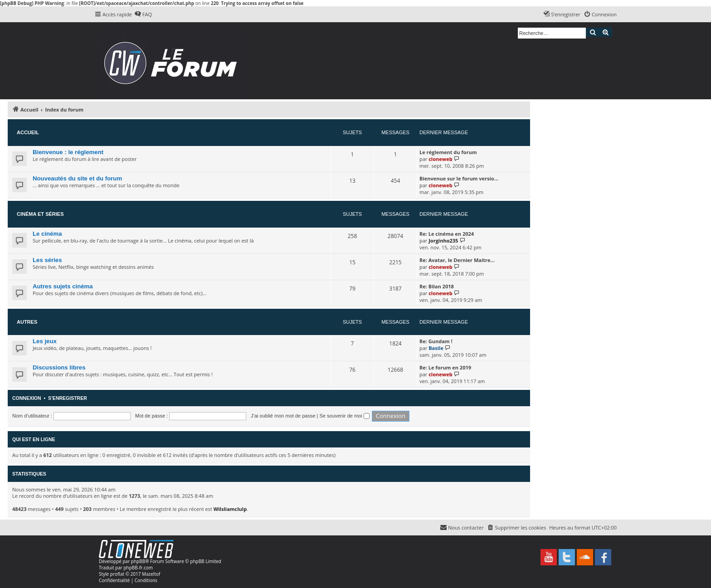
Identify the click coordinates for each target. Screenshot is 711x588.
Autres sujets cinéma (63, 286)
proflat (117, 574)
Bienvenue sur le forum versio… (459, 178)
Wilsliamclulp (230, 509)
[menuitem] (143, 15)
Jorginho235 (443, 241)
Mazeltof (151, 574)
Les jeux (45, 341)
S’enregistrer (68, 398)
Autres (27, 322)
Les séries (47, 260)
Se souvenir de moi (345, 416)
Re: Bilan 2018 (437, 286)
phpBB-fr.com (138, 568)
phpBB (138, 561)
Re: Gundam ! (436, 341)
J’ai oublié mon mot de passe (283, 416)
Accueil (28, 132)
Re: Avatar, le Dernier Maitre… (457, 260)
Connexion (27, 398)
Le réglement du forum (448, 152)
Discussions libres (59, 367)
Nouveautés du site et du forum (77, 178)
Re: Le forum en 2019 (445, 367)
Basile (436, 348)
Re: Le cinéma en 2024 (447, 234)
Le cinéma (47, 234)
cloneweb (440, 159)
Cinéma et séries (40, 214)
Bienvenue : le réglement (68, 152)
